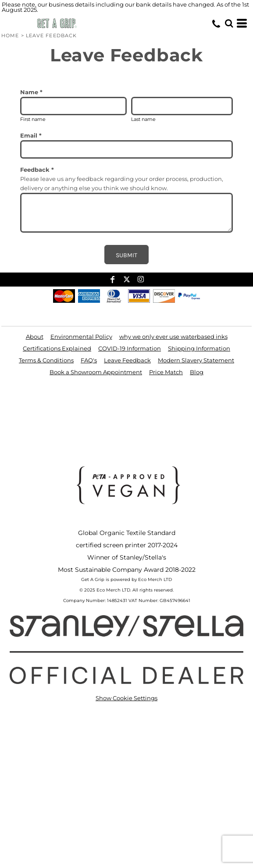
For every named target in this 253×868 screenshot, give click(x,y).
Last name (143, 119)
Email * (31, 135)
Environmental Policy (81, 337)
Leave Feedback (127, 360)
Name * (31, 92)
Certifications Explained (57, 348)
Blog (197, 372)
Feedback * (37, 170)
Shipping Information (199, 348)
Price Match (166, 372)
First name (33, 119)
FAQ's (89, 360)
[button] (229, 23)
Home (10, 35)
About (35, 337)
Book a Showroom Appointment (96, 372)
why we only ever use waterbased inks (173, 337)
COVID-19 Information (130, 348)
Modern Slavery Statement (196, 360)
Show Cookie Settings (126, 698)
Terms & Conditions (46, 360)
